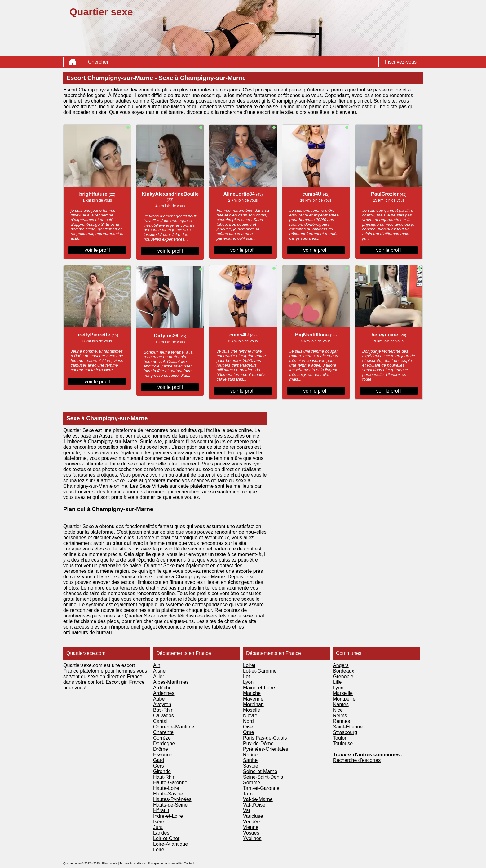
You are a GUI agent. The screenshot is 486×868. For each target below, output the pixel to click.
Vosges (251, 833)
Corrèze (162, 738)
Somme (252, 783)
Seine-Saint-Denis (263, 777)
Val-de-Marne (258, 799)
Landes (161, 833)
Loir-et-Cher (166, 838)
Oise (248, 727)
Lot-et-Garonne (260, 671)
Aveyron (162, 704)
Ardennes (164, 693)
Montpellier (345, 699)
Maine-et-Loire (259, 688)
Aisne (159, 671)
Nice (338, 710)
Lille (337, 682)
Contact (189, 863)
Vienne (251, 827)
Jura (158, 827)
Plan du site (110, 863)
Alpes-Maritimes (171, 682)
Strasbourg (345, 732)
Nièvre (250, 716)
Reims (340, 716)
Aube (159, 699)
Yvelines (252, 838)
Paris (249, 738)
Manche (252, 693)
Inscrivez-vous (401, 62)
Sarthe (250, 760)
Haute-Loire (166, 788)
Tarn (248, 794)
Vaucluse (253, 816)
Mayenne (253, 699)
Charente (163, 732)
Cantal (160, 721)
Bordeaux (344, 671)
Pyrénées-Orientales (266, 749)
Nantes (341, 704)
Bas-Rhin (163, 710)
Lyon (248, 682)
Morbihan (253, 704)
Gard (159, 760)
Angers (341, 665)
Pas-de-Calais (271, 738)
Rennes (341, 721)
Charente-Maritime (174, 727)
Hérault (161, 810)
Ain (157, 665)
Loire (159, 850)
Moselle (252, 710)
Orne (249, 732)
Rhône (250, 755)
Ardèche (162, 688)
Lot (246, 677)
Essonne (163, 755)
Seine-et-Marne (260, 771)
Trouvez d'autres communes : (368, 755)
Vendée (251, 822)
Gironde (162, 771)
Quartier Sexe (140, 616)
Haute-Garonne (170, 783)
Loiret (249, 665)
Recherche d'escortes (357, 760)
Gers (159, 766)
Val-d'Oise (254, 805)
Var (247, 810)
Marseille (343, 693)
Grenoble (343, 677)
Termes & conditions (133, 863)
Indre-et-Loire (168, 816)
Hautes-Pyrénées (172, 799)
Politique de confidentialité (165, 863)
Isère (159, 822)
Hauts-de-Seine (170, 805)
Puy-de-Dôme (258, 743)
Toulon (340, 738)
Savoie (251, 766)
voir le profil (97, 250)
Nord (248, 721)
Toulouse (343, 743)
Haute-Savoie (168, 794)
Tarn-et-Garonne (261, 788)
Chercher (98, 62)
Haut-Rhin (164, 777)
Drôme (161, 749)
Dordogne (164, 743)
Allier (159, 677)
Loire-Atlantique (170, 844)
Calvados (163, 716)
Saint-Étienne (348, 727)
